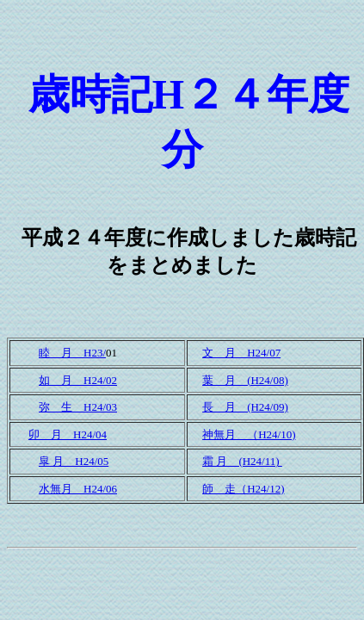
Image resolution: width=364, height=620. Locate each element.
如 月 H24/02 (78, 380)
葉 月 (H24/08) (245, 380)
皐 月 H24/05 (74, 461)
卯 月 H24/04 (68, 434)
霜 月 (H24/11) (242, 461)
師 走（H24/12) (243, 489)
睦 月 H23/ (72, 353)
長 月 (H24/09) (245, 407)
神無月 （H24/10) (249, 434)
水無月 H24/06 (78, 489)
